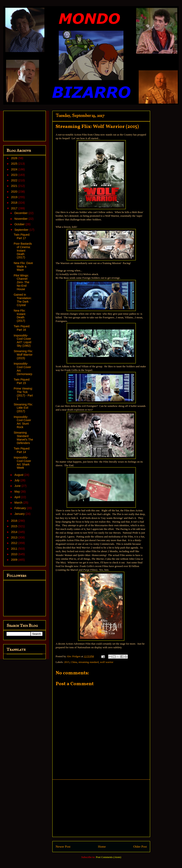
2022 (15, 180)
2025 (15, 164)
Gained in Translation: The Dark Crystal (23, 300)
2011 (15, 549)
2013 (15, 537)
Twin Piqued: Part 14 (22, 450)
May (17, 492)
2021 (15, 186)
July (17, 480)
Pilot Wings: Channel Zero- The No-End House (21, 282)
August (19, 475)
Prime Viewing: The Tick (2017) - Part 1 (23, 394)
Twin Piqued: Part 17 (22, 236)
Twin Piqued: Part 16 (22, 328)
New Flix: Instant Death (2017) (20, 316)
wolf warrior (107, 662)
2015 (67, 662)
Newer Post (63, 846)
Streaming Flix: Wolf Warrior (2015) (23, 355)
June (18, 486)
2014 (15, 532)
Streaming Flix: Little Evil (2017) (23, 408)
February (20, 508)
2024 (15, 169)
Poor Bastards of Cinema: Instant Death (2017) (23, 250)
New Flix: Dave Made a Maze (23, 266)
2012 (15, 543)
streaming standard (89, 662)
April (18, 497)
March (19, 503)
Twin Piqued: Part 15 (22, 381)
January (20, 514)
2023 (15, 175)
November (21, 219)
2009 (15, 560)
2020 (15, 192)
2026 (15, 158)
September (22, 230)
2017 (15, 208)
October (20, 224)
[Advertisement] (101, 808)
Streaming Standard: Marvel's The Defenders (23, 438)
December (21, 213)
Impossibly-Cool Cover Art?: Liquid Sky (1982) (22, 341)
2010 (15, 554)
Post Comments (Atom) (109, 857)
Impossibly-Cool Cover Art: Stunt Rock (22, 422)
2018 (15, 203)
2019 (15, 197)
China (74, 662)
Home (102, 846)
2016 (15, 521)
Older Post (140, 846)
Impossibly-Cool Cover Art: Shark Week (22, 463)
